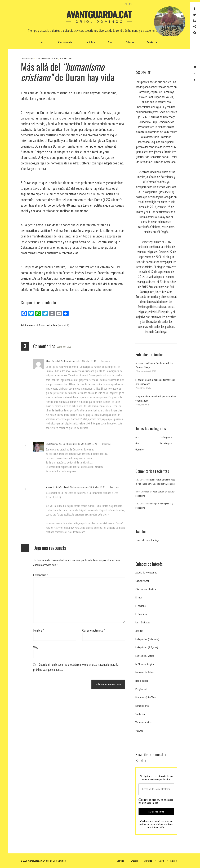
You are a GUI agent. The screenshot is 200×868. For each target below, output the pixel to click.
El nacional (141, 606)
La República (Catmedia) (147, 639)
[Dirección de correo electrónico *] (156, 789)
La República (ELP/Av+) (147, 647)
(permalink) (63, 325)
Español (174, 861)
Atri (43, 42)
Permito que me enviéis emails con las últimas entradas (156, 801)
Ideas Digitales (143, 622)
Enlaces (130, 42)
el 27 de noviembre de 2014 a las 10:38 (86, 487)
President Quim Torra (146, 697)
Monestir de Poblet (145, 672)
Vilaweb (139, 731)
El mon (139, 597)
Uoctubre (90, 42)
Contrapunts (65, 42)
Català (161, 861)
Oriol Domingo (27, 58)
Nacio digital (142, 681)
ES (130, 4)
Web (36, 647)
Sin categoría (166, 443)
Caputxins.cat (142, 581)
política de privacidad (150, 824)
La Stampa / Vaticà (145, 656)
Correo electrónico (94, 630)
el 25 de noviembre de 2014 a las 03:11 (77, 361)
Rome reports (142, 706)
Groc (110, 42)
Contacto (152, 42)
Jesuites (139, 631)
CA (126, 4)
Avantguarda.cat (99, 14)
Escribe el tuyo (64, 347)
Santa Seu (140, 714)
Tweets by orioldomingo (147, 540)
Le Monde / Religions (145, 664)
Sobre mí (121, 861)
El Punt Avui (141, 614)
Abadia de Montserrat (146, 572)
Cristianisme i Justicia (146, 589)
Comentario (41, 575)
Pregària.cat (141, 689)
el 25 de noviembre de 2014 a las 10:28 (78, 444)
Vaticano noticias (144, 722)
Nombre (39, 630)
